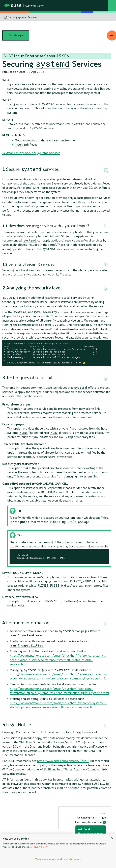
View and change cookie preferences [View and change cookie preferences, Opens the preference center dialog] (58, 859)
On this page (16, 35)
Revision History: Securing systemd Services (31, 153)
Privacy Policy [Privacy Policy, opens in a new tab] (40, 847)
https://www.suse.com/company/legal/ (63, 761)
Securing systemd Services (23, 17)
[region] (58, 851)
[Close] (112, 838)
